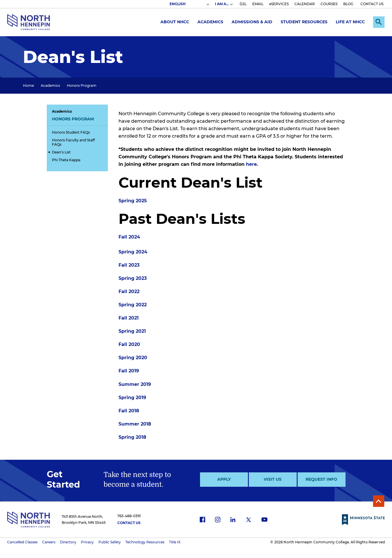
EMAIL (258, 4)
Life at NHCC (350, 22)
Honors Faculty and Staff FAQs (73, 142)
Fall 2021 (129, 318)
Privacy (87, 542)
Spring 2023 (133, 278)
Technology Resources (145, 542)
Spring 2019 (132, 398)
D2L (243, 4)
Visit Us (273, 479)
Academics (210, 22)
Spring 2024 (133, 252)
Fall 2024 (129, 237)
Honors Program (82, 85)
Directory (68, 542)
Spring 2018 (132, 437)
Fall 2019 (129, 371)
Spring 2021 (132, 331)
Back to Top (379, 501)
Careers (49, 542)
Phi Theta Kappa (66, 160)
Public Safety (110, 542)
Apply (224, 479)
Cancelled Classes (22, 542)
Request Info (321, 479)
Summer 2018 (135, 424)
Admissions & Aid (252, 22)
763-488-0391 (129, 516)
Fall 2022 (129, 291)
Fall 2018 (129, 411)
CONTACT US (372, 4)
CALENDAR (305, 4)
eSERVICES (279, 4)
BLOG (348, 4)
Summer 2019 (135, 384)
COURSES (329, 4)
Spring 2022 (133, 305)
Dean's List (61, 152)
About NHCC (175, 22)
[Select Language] (189, 4)
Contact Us (129, 523)
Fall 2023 (129, 265)
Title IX (175, 542)
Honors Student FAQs (71, 132)
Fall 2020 (129, 344)
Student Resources (304, 22)
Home (28, 85)
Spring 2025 (133, 201)
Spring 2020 (133, 358)
